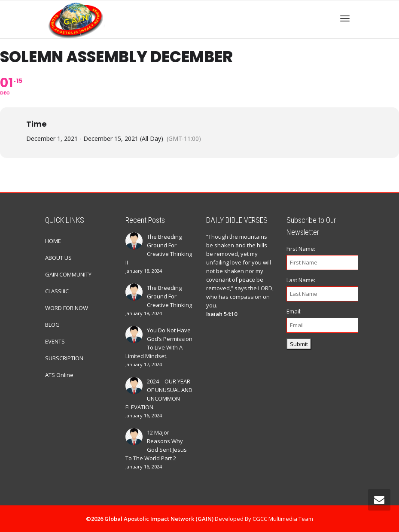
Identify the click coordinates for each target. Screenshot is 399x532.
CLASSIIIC (57, 291)
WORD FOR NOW (67, 308)
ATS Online (59, 375)
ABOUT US (58, 258)
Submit (299, 344)
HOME (53, 241)
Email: (294, 311)
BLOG (52, 325)
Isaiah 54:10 (222, 314)
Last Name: (301, 280)
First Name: (301, 249)
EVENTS (55, 341)
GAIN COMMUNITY (68, 274)
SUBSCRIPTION (64, 358)
